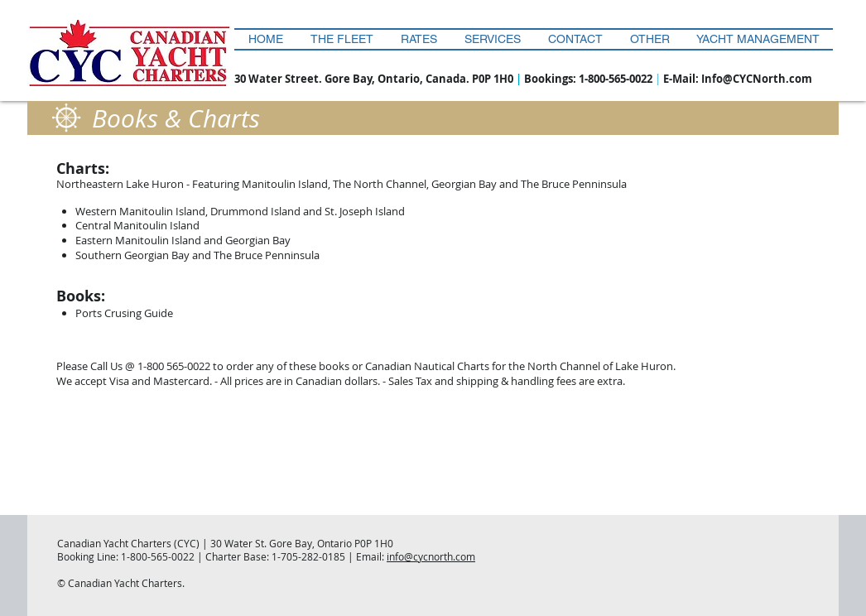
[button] (649, 39)
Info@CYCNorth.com (757, 79)
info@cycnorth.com (431, 556)
